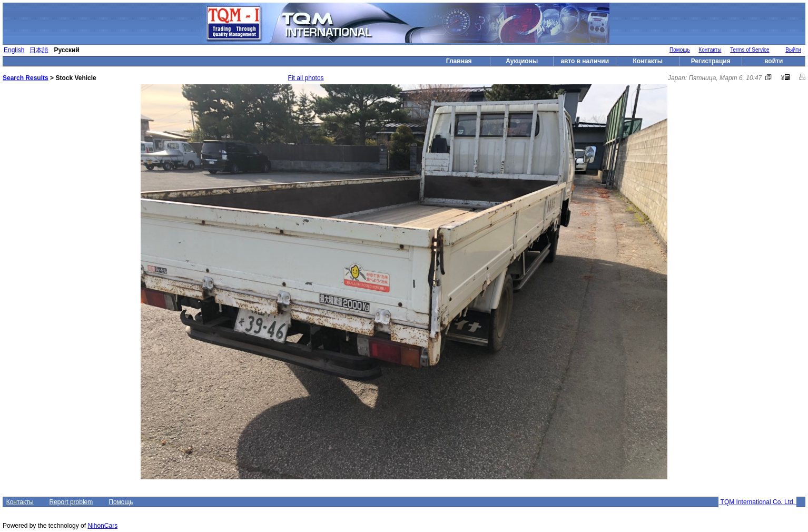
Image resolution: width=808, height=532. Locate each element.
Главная (459, 61)
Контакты (710, 50)
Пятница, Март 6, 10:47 (725, 78)
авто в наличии (585, 61)
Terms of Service (750, 50)
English (14, 50)
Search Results (26, 78)
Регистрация (711, 61)
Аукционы (522, 61)
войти (773, 61)
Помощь (680, 50)
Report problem (71, 502)
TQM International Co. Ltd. (757, 502)
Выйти (793, 50)
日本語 (39, 50)
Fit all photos (306, 78)
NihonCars (102, 526)
